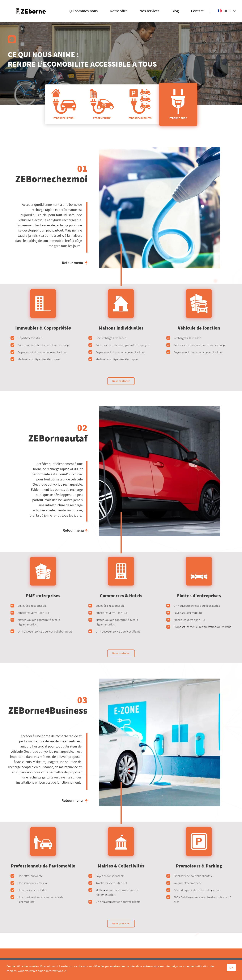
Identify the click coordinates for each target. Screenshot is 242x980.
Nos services (149, 11)
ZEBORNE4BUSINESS (140, 104)
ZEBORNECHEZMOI (64, 104)
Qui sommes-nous (83, 11)
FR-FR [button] (227, 11)
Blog (175, 11)
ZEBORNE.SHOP (178, 104)
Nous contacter (121, 381)
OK (231, 968)
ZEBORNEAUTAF (102, 104)
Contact (197, 11)
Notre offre (119, 11)
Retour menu (72, 263)
